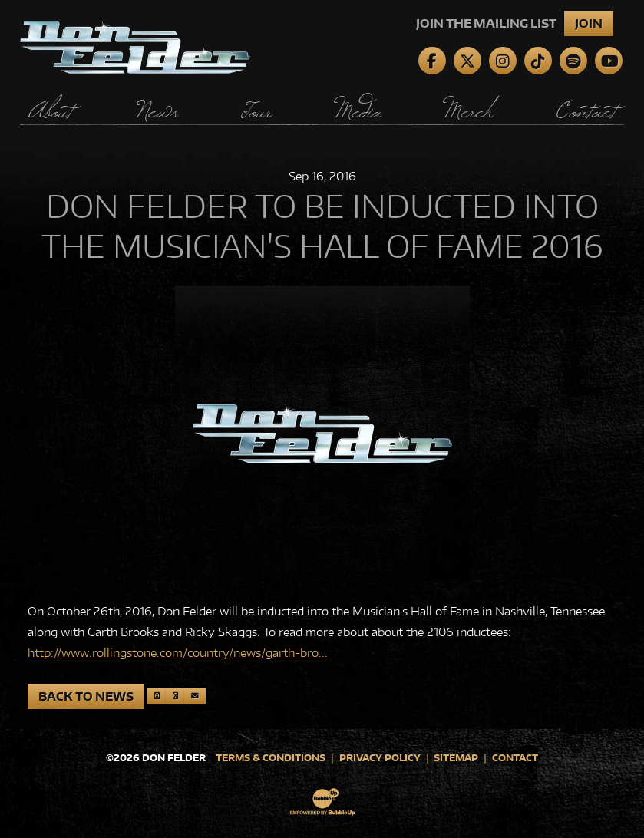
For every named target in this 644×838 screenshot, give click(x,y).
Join (589, 23)
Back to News (86, 696)
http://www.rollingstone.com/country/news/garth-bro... (178, 653)
